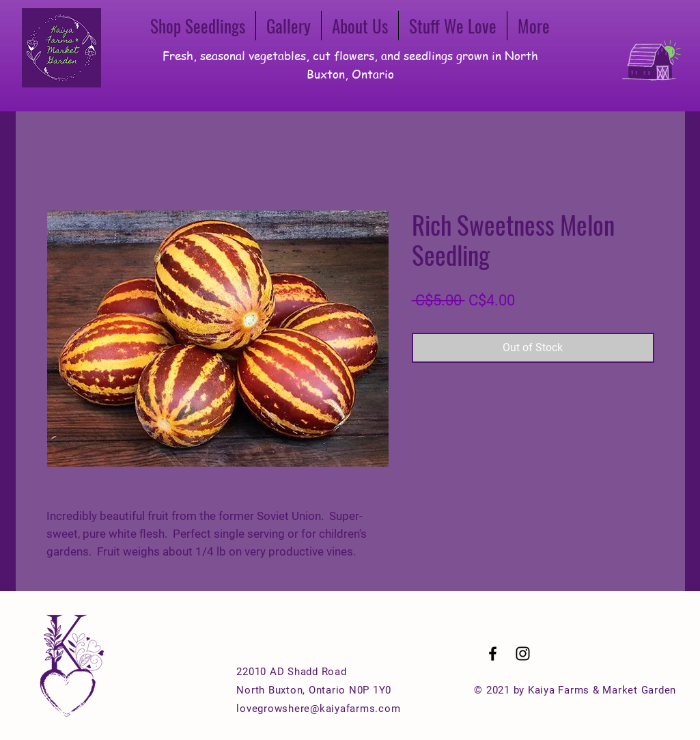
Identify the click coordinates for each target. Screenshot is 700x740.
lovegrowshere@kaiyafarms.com (318, 709)
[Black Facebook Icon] (493, 654)
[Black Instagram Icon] (523, 654)
